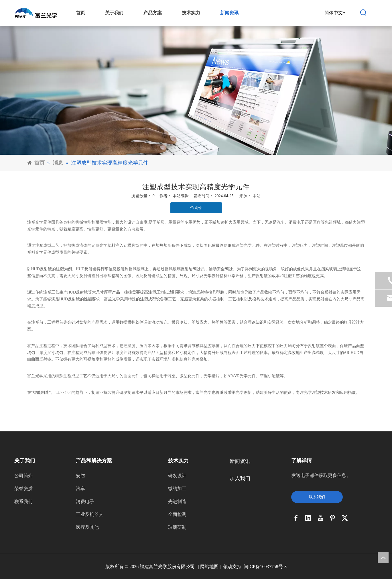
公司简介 (23, 476)
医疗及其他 (87, 527)
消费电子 (85, 501)
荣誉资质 (23, 489)
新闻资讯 (229, 13)
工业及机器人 (90, 514)
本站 (257, 196)
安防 (80, 476)
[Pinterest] (332, 518)
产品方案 (153, 13)
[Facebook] (296, 518)
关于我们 (114, 13)
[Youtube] (320, 518)
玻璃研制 (177, 527)
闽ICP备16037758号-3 (265, 567)
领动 (228, 567)
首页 (80, 13)
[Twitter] (345, 518)
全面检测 (177, 514)
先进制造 (177, 501)
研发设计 (177, 476)
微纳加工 (177, 489)
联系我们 (23, 501)
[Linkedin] (308, 518)
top (383, 558)
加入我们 (240, 478)
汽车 (80, 489)
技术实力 (191, 13)
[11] (196, 90)
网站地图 (209, 567)
